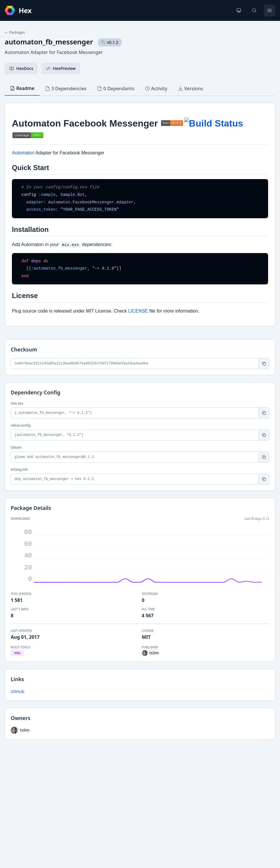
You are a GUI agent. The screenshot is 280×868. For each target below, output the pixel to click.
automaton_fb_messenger (49, 42)
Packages (15, 33)
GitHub (18, 691)
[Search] (254, 10)
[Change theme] (239, 10)
